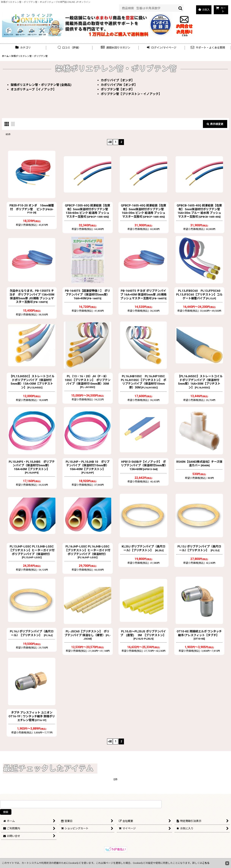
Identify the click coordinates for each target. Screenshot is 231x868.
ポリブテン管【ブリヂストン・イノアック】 (131, 94)
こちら (206, 863)
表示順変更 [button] (215, 124)
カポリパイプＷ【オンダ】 (119, 85)
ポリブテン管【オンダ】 (117, 89)
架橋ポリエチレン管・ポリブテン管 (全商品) (41, 85)
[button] (115, 48)
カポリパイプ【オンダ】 (117, 80)
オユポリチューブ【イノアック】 (33, 89)
